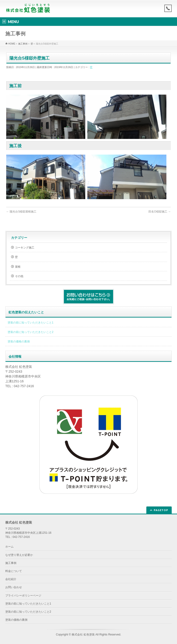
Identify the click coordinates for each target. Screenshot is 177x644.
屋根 (18, 267)
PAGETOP (161, 510)
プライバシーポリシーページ (23, 596)
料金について (14, 571)
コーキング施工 (25, 248)
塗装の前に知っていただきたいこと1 (31, 323)
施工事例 (11, 563)
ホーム (9, 547)
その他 (19, 276)
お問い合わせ (14, 587)
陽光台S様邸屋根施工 (21, 212)
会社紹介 (11, 579)
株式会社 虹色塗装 (83, 635)
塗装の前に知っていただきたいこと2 (31, 332)
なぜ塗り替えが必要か (19, 555)
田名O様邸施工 (160, 212)
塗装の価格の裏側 (19, 341)
